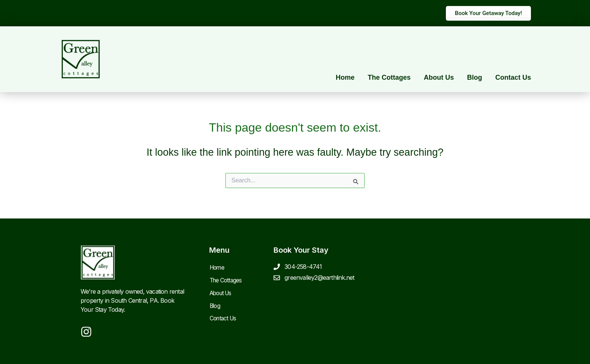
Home (345, 77)
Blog (474, 77)
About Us (439, 77)
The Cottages (389, 77)
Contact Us (513, 77)
